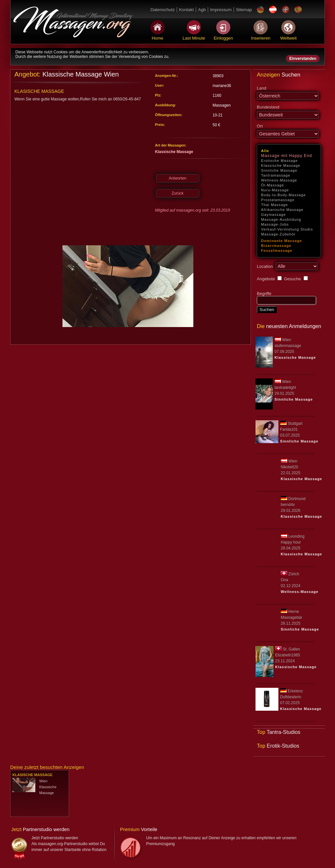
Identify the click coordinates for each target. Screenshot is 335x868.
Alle (265, 151)
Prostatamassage (278, 200)
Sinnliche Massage (279, 170)
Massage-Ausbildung (281, 219)
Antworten (178, 178)
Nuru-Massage (275, 190)
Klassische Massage (281, 165)
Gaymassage (273, 215)
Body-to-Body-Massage (283, 195)
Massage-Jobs (275, 224)
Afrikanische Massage (282, 210)
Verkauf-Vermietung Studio (287, 229)
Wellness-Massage (279, 180)
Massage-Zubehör (278, 234)
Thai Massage (274, 205)
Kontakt (186, 10)
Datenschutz (163, 10)
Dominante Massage (282, 241)
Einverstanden (303, 59)
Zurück (177, 193)
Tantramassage (276, 175)
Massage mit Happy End (287, 156)
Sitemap (244, 10)
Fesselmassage (277, 251)
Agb (202, 10)
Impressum (221, 10)
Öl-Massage (273, 185)
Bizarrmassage (276, 246)
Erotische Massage (279, 161)
